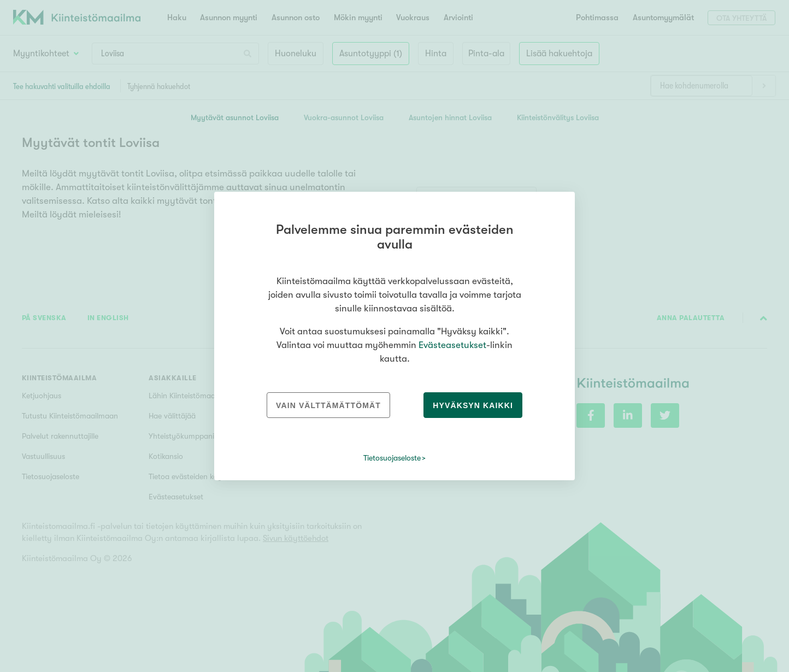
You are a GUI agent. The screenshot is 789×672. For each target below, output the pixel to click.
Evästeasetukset (452, 345)
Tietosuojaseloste (392, 458)
